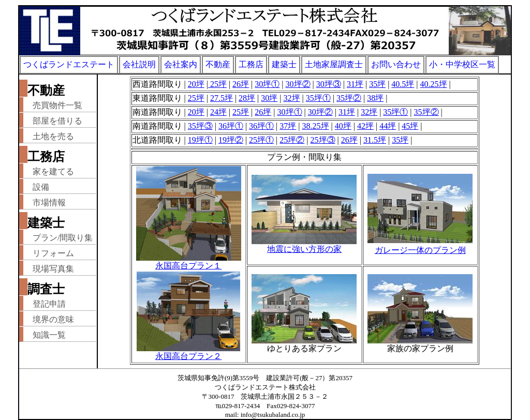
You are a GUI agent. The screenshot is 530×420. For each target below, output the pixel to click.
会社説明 (139, 64)
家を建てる (53, 171)
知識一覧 (49, 335)
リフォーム (53, 253)
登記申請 (49, 304)
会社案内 (181, 64)
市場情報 (49, 202)
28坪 (247, 98)
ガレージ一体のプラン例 (420, 250)
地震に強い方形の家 (304, 249)
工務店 (251, 64)
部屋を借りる (57, 121)
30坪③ (329, 84)
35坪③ (200, 126)
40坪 (343, 126)
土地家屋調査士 (334, 64)
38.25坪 (316, 126)
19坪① (200, 140)
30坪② (298, 84)
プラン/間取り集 (63, 238)
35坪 (377, 84)
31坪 (355, 84)
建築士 (284, 64)
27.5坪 (222, 98)
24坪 (218, 112)
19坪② (231, 140)
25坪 (217, 84)
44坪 (388, 126)
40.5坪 (403, 84)
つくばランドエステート (69, 64)
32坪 (292, 98)
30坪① (267, 84)
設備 (41, 187)
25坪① (261, 140)
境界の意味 (53, 319)
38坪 (375, 98)
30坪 (269, 98)
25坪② (292, 140)
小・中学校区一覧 (462, 64)
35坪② (349, 98)
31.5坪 (375, 140)
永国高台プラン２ (188, 352)
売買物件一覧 (57, 105)
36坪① (231, 126)
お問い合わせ (396, 64)
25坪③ (323, 140)
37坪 (288, 126)
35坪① (318, 98)
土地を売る (53, 136)
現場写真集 (53, 269)
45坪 (410, 126)
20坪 (196, 84)
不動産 (218, 64)
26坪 (241, 84)
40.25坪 (434, 84)
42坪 (365, 126)
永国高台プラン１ (189, 262)
